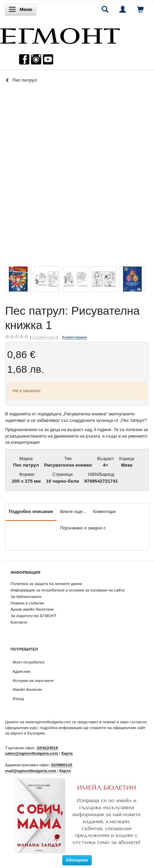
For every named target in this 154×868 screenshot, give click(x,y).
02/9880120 (62, 765)
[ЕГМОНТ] (60, 34)
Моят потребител (28, 662)
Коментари (104, 511)
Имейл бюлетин (27, 689)
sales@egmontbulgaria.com (32, 753)
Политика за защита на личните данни (46, 584)
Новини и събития (27, 603)
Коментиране (75, 337)
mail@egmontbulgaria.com (31, 771)
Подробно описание (31, 511)
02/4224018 (47, 748)
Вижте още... (73, 511)
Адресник (21, 671)
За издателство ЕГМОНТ (34, 616)
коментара (44, 337)
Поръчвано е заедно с (83, 528)
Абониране (77, 860)
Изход (18, 699)
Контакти (19, 622)
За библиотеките (26, 596)
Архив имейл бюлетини (32, 609)
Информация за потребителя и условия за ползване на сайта (67, 590)
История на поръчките (33, 680)
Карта (67, 753)
